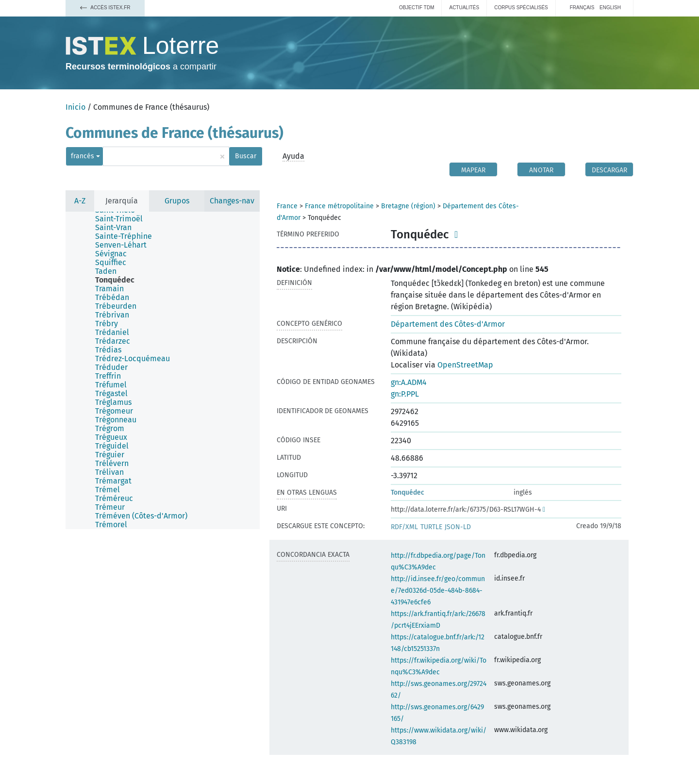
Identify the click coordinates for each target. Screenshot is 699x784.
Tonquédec (408, 492)
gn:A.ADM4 (409, 382)
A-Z (80, 201)
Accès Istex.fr (105, 8)
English (610, 8)
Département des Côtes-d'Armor (448, 324)
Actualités (464, 8)
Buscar (246, 156)
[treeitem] (123, 219)
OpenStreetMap (465, 365)
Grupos (177, 201)
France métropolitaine (339, 206)
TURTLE (431, 527)
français (582, 8)
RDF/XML (404, 527)
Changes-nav (232, 201)
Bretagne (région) (408, 206)
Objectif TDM (417, 8)
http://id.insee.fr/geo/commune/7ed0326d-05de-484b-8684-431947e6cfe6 (438, 591)
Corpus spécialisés (521, 8)
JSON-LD (458, 527)
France (287, 206)
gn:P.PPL (405, 394)
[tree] (163, 370)
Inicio (75, 107)
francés (83, 156)
